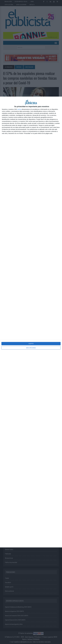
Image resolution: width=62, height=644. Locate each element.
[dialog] (31, 322)
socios (19, 109)
